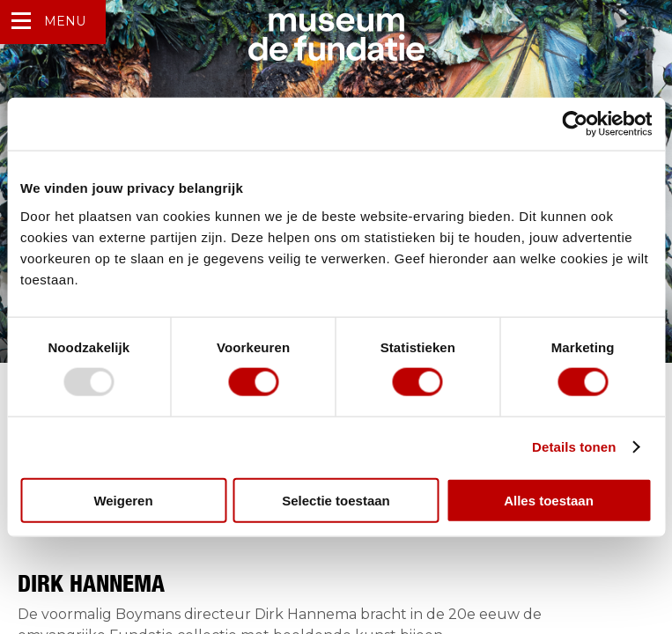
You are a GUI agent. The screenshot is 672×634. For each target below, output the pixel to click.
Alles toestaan (549, 500)
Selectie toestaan (336, 500)
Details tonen (574, 447)
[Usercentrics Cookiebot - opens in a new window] (575, 124)
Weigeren (123, 500)
